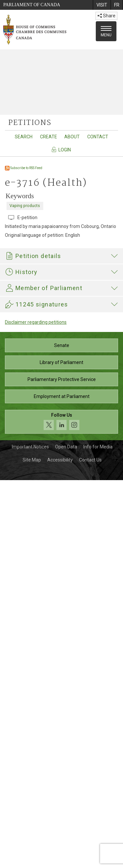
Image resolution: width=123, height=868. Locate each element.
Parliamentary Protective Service (62, 767)
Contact (98, 137)
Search (24, 137)
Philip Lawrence (60, 639)
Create (49, 137)
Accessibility (60, 848)
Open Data (66, 835)
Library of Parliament (61, 750)
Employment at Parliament (62, 784)
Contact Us (90, 848)
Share (106, 16)
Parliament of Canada (32, 5)
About (72, 137)
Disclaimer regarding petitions (36, 710)
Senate (62, 733)
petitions (30, 123)
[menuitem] (102, 5)
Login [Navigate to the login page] (61, 149)
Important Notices (30, 835)
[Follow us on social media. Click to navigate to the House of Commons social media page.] (61, 810)
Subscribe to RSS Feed (24, 168)
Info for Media (98, 835)
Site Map (32, 848)
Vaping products (25, 206)
